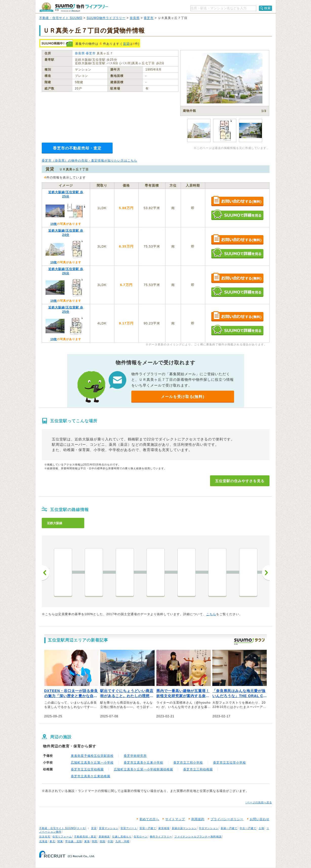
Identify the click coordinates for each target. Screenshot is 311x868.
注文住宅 (45, 837)
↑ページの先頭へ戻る (259, 802)
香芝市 (149, 18)
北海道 (43, 841)
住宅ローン (141, 837)
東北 (52, 841)
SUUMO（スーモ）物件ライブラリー (74, 7)
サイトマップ (175, 819)
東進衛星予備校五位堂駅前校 (92, 756)
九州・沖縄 (122, 841)
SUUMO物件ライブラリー (106, 18)
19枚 (54, 224)
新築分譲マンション (184, 828)
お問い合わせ (260, 819)
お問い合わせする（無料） (237, 201)
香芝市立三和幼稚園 (198, 769)
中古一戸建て (248, 828)
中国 (110, 841)
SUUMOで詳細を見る (237, 215)
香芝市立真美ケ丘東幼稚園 (91, 776)
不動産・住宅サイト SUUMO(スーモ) (63, 828)
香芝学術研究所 (135, 756)
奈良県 (135, 18)
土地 (261, 828)
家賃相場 (164, 828)
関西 (95, 841)
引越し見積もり (122, 837)
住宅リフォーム (62, 837)
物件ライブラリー (161, 837)
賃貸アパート (129, 828)
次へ (266, 573)
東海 (87, 841)
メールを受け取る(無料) (183, 397)
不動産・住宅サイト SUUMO (61, 18)
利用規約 (198, 819)
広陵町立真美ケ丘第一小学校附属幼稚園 (143, 769)
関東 (60, 841)
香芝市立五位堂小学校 (230, 763)
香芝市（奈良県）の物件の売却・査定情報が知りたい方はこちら (89, 161)
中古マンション (209, 828)
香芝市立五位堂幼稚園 (87, 769)
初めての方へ (149, 819)
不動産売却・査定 (85, 837)
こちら (211, 614)
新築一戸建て (229, 828)
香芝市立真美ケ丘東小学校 (143, 763)
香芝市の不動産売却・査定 (77, 148)
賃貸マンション (109, 828)
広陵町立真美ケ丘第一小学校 (92, 763)
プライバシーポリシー (227, 819)
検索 (267, 8)
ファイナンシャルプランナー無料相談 (198, 837)
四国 (102, 841)
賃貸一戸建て (148, 828)
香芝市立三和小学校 (188, 763)
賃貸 (126, 44)
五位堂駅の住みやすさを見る (240, 481)
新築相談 (104, 837)
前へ (46, 573)
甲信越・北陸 (74, 841)
